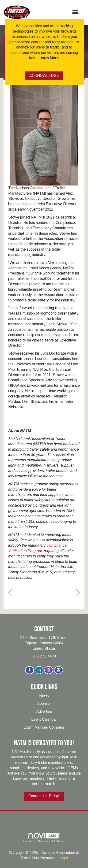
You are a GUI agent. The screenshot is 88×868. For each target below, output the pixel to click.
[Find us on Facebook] (29, 670)
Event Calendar (44, 719)
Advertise (44, 711)
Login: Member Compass (44, 727)
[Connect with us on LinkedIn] (39, 670)
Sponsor (44, 703)
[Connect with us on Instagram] (49, 670)
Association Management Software (44, 837)
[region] (78, 593)
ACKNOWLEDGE (44, 76)
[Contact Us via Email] (59, 670)
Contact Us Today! (44, 796)
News (44, 696)
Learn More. (49, 58)
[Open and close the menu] (57, 13)
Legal (63, 858)
